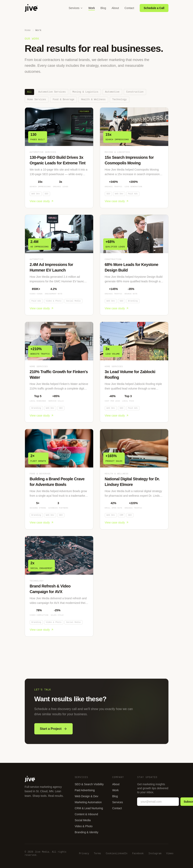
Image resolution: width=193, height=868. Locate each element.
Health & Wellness (93, 99)
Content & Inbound (86, 814)
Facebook (138, 854)
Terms (97, 854)
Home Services (37, 99)
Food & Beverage (63, 99)
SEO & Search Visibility (89, 784)
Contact (129, 8)
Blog (103, 8)
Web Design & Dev (86, 796)
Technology (120, 99)
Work (92, 8)
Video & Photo (84, 826)
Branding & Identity (86, 832)
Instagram (155, 854)
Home (28, 30)
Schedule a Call (154, 8)
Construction (135, 92)
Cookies (111, 854)
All (30, 92)
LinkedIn (122, 854)
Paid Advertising (85, 790)
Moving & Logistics (85, 92)
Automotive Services (52, 92)
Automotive (112, 92)
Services (76, 8)
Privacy (84, 854)
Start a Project (53, 731)
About (115, 8)
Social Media (83, 820)
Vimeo (170, 854)
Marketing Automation (88, 802)
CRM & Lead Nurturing (89, 808)
